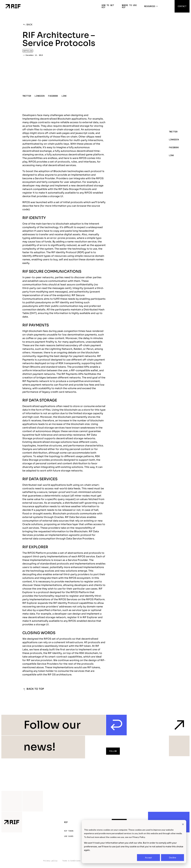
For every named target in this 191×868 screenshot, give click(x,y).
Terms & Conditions (71, 861)
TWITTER (27, 96)
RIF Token (69, 831)
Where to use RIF (129, 6)
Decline (173, 857)
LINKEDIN (40, 96)
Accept (148, 857)
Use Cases (69, 836)
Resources (150, 6)
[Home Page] (13, 6)
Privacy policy (50, 861)
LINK (64, 96)
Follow (113, 751)
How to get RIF (108, 6)
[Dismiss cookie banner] (183, 824)
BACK (27, 25)
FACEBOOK (53, 96)
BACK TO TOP (33, 689)
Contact (182, 6)
